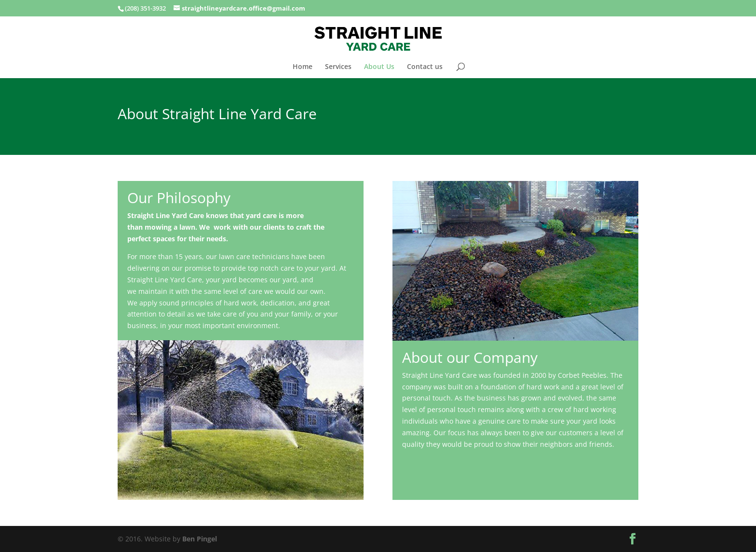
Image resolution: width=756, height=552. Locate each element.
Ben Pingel (200, 539)
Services (338, 67)
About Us (379, 67)
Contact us (425, 67)
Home (303, 67)
